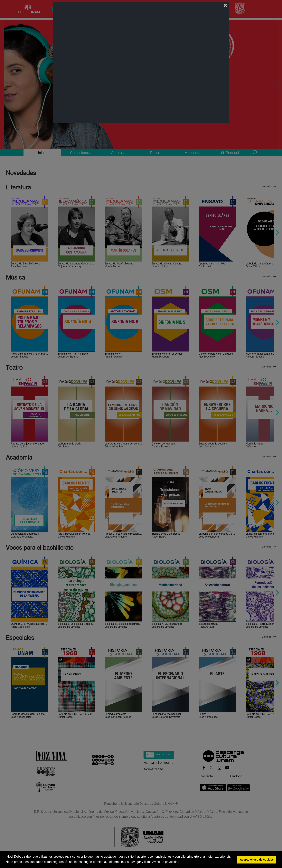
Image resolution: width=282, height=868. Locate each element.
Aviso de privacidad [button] (166, 862)
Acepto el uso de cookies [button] (257, 860)
